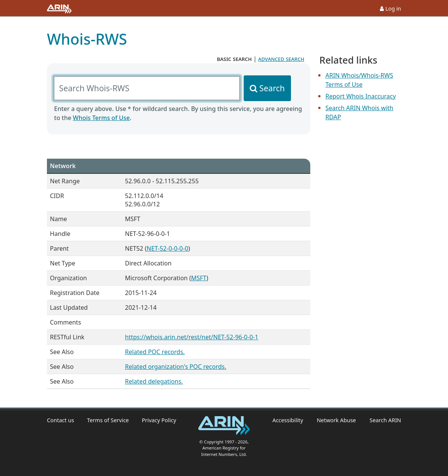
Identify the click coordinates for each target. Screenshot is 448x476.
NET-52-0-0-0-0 (167, 248)
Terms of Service (108, 420)
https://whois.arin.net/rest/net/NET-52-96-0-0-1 (191, 337)
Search (272, 88)
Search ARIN (385, 420)
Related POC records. (155, 352)
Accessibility (288, 420)
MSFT (199, 278)
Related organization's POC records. (176, 367)
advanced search (281, 59)
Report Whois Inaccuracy (361, 96)
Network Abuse (336, 420)
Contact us (61, 420)
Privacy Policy (159, 420)
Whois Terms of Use (101, 118)
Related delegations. (154, 381)
